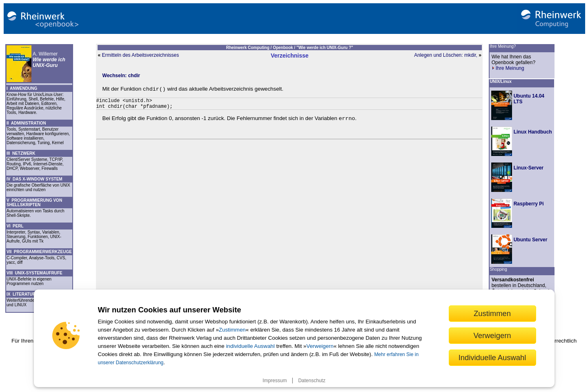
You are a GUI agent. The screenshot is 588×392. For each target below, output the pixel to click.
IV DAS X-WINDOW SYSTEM (35, 179)
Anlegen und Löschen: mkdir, (446, 55)
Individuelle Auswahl (492, 357)
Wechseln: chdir (121, 76)
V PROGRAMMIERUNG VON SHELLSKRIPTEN (34, 203)
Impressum (275, 381)
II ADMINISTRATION (26, 123)
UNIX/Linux (500, 81)
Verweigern (320, 346)
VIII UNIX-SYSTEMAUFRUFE (35, 273)
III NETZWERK (21, 153)
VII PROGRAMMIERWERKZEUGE (39, 252)
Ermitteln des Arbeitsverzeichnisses (141, 55)
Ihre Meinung (508, 68)
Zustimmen (232, 330)
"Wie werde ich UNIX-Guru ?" (325, 48)
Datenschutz (312, 381)
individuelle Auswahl (250, 346)
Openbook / (285, 48)
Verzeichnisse (290, 56)
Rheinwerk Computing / (249, 48)
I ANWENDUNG (22, 88)
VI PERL (15, 226)
